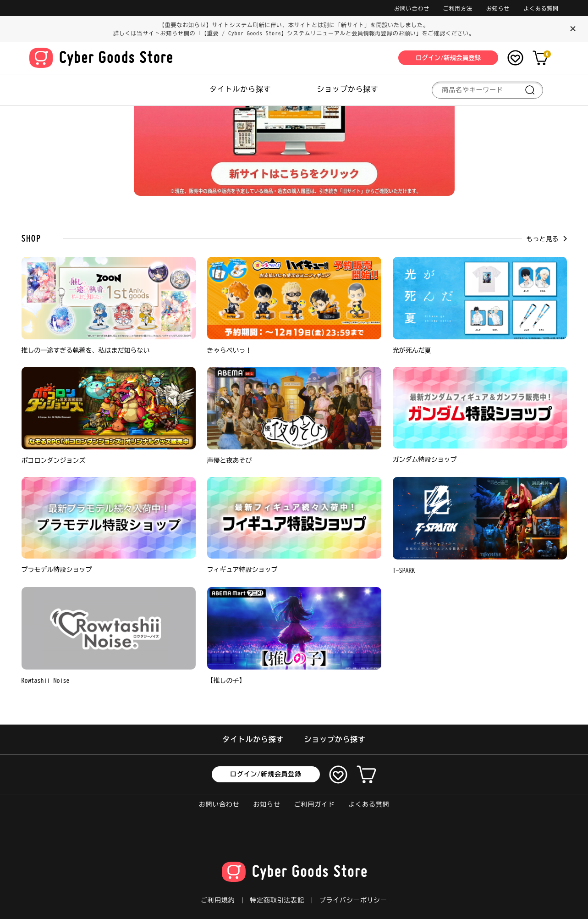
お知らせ (498, 8)
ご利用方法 (458, 8)
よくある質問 (541, 8)
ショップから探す (348, 89)
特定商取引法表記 (277, 900)
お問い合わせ (412, 8)
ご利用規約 (218, 900)
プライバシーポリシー (353, 900)
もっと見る (547, 239)
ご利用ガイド (315, 804)
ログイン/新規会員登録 (266, 774)
